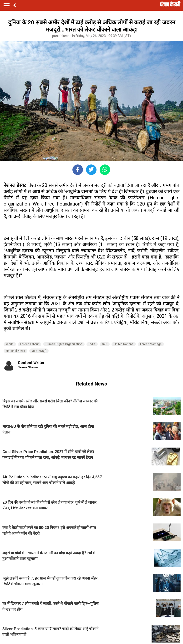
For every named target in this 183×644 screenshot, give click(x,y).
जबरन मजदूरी (39, 351)
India (92, 344)
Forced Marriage (151, 344)
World (10, 344)
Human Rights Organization (64, 344)
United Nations (124, 344)
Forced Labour (30, 344)
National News (15, 351)
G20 (105, 344)
